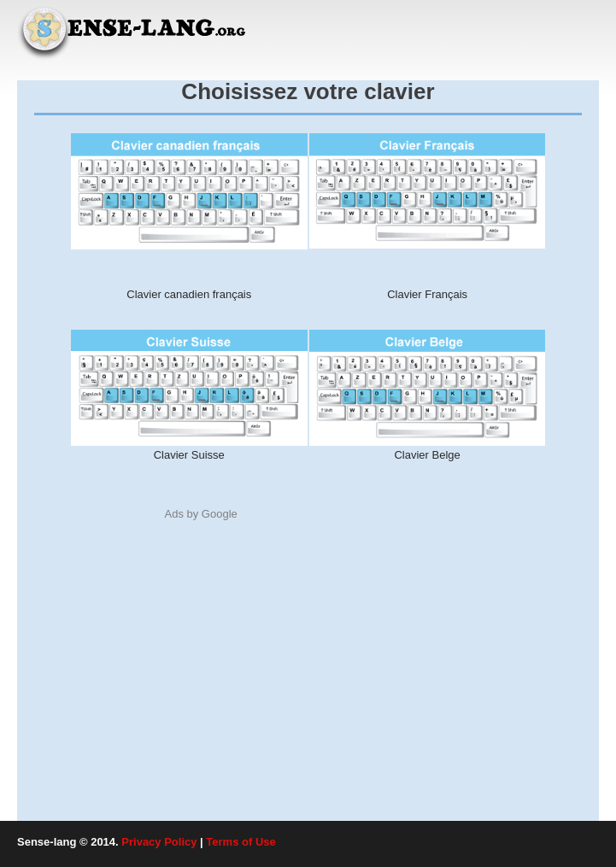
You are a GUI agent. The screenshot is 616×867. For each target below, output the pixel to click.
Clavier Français (427, 294)
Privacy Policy (159, 842)
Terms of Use (241, 842)
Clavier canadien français (189, 294)
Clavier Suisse (189, 455)
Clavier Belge (427, 455)
